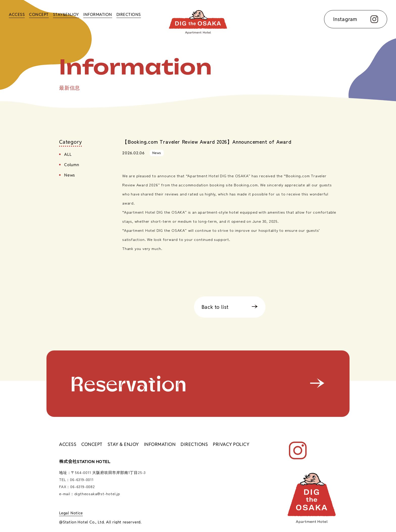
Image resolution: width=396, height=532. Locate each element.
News (70, 175)
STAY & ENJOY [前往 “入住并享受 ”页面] (123, 444)
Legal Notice (71, 513)
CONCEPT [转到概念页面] (92, 444)
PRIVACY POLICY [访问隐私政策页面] (231, 444)
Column (72, 165)
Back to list (215, 307)
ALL (68, 154)
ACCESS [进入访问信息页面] (68, 444)
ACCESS (17, 15)
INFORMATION (98, 15)
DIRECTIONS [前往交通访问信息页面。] (194, 444)
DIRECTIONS (129, 15)
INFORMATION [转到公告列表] (160, 444)
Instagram (356, 19)
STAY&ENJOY (66, 15)
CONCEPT (39, 15)
